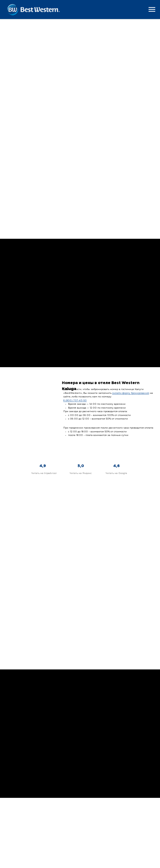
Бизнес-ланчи (42, 639)
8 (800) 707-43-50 (75, 401)
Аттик (115, 198)
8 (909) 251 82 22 (131, 827)
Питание (18, 400)
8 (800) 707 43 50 (131, 822)
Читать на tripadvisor (44, 473)
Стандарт (17, 78)
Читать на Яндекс (81, 473)
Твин (114, 137)
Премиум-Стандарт (27, 137)
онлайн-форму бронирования (131, 393)
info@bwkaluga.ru (131, 831)
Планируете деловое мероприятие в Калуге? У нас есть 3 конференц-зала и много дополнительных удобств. (42, 611)
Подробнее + (32, 42)
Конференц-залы (42, 602)
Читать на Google (116, 473)
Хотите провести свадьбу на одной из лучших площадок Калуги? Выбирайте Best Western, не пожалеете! (118, 611)
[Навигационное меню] (152, 10)
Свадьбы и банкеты (118, 602)
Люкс (12, 198)
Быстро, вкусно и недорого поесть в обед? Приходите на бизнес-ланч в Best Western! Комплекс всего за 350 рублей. (42, 649)
